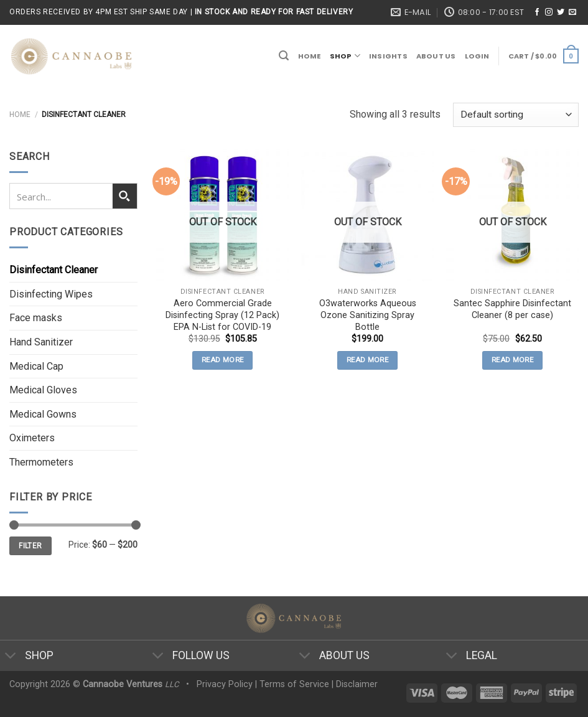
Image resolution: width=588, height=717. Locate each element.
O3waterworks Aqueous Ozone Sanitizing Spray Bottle (368, 315)
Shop (345, 56)
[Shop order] (516, 115)
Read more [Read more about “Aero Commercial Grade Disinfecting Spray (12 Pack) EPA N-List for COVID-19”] (222, 360)
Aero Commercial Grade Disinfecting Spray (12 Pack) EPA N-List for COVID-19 (222, 315)
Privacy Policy (225, 684)
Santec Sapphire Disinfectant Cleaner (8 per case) (512, 309)
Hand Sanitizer (41, 342)
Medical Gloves (43, 390)
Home (310, 56)
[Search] (284, 56)
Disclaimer (357, 684)
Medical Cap (36, 366)
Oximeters (32, 438)
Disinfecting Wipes (51, 294)
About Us (436, 56)
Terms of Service (294, 684)
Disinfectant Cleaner (54, 270)
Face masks (36, 318)
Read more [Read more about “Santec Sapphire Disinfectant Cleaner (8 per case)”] (512, 360)
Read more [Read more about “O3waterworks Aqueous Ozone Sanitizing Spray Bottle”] (367, 360)
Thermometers (41, 462)
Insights (388, 56)
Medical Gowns (43, 414)
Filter (30, 546)
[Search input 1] (62, 196)
